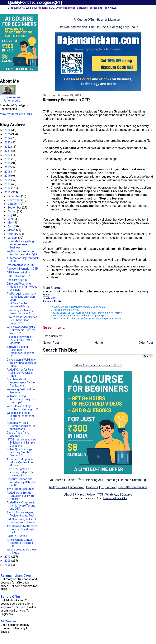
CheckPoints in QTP (19, 280)
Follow (91, 495)
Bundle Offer (74, 480)
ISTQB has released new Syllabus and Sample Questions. (21, 443)
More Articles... (53, 288)
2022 (8, 147)
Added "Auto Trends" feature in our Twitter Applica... (21, 496)
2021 (8, 151)
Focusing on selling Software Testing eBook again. (78, 307)
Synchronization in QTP (21, 265)
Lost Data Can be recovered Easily (18, 305)
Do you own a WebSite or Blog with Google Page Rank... (22, 363)
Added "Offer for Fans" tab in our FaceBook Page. (21, 373)
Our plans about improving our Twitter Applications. (21, 382)
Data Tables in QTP (18, 276)
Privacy (79, 495)
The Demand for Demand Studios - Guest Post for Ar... (22, 529)
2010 (8, 557)
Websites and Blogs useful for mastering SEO (21, 416)
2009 (8, 561)
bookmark (61, 291)
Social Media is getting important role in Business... (20, 244)
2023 (8, 142)
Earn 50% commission (72, 27)
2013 (8, 184)
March (12, 230)
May (10, 223)
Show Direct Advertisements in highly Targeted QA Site (80, 316)
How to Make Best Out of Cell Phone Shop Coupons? (22, 320)
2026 (8, 130)
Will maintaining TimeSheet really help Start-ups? (21, 399)
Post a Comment (53, 336)
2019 (8, 159)
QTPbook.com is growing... (65, 310)
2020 (8, 155)
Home (99, 343)
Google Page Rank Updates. (18, 434)
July (10, 215)
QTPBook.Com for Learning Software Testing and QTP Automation (86, 318)
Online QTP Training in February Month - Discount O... (20, 452)
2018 (8, 163)
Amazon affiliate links (115, 498)
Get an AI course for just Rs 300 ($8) (98, 365)
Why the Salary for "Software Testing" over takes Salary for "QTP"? (86, 313)
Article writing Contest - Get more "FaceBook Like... (21, 543)
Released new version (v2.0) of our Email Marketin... (20, 340)
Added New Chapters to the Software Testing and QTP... (21, 506)
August (12, 211)
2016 (8, 172)
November (14, 200)
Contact (127, 495)
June (11, 219)
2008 (8, 565)
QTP (53, 298)
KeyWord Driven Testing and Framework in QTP (22, 253)
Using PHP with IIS (18, 536)
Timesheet (77, 487)
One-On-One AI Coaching (106, 27)
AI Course (57, 480)
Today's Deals (58, 487)
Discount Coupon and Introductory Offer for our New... (21, 482)
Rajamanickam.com (110, 20)
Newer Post (51, 343)
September (15, 208)
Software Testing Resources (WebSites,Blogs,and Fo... (21, 351)
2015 (8, 176)
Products (92, 487)
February (13, 234)
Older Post (146, 343)
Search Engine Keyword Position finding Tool (21, 514)
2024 (8, 138)
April (11, 226)
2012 (8, 188)
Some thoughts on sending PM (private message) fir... (20, 472)
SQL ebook (108, 487)
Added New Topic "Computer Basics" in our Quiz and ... (21, 426)
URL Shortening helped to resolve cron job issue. (22, 521)
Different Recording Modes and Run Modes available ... (22, 287)
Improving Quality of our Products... (21, 391)
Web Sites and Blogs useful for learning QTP (22, 408)
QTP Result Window (19, 272)
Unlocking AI (93, 480)
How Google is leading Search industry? (20, 312)
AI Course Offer (84, 20)
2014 (8, 180)
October (13, 204)
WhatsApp (112, 495)
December (14, 196)
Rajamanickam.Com (16, 575)
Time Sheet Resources (21, 489)
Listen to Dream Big (133, 480)
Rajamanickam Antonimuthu (13, 99)
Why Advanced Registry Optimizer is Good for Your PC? (21, 330)
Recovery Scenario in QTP (22, 269)
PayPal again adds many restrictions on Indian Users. (22, 297)
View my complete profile (16, 114)
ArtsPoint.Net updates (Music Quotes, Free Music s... (20, 462)
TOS (100, 495)
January (13, 238)
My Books (131, 27)
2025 (8, 134)
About (68, 495)
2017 (8, 167)
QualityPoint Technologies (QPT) (35, 2)
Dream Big (110, 480)
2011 (8, 192)
